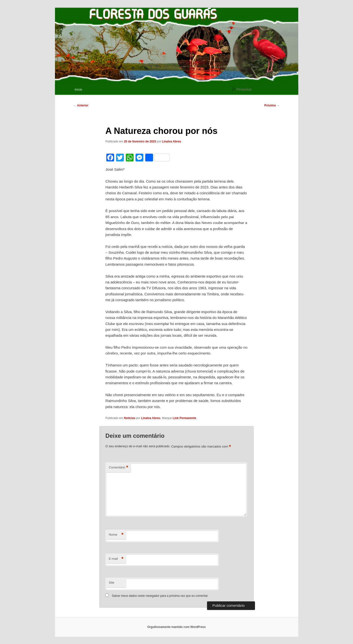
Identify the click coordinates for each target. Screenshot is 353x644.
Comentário (118, 468)
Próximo (272, 105)
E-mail (116, 559)
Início (78, 89)
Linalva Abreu (172, 141)
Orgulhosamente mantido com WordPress (177, 627)
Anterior (81, 105)
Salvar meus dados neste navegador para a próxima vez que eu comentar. (160, 596)
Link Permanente (185, 418)
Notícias (130, 418)
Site (111, 583)
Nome (116, 535)
